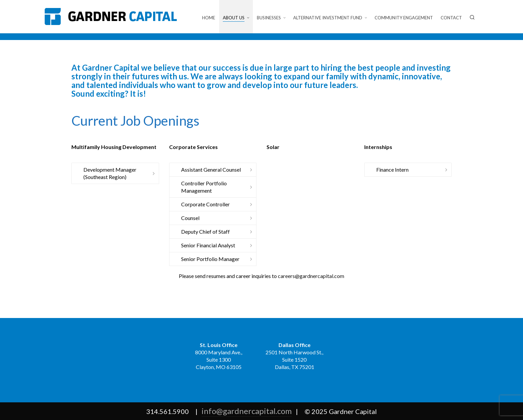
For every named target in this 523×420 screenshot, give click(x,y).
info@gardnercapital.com (247, 411)
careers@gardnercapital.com (311, 276)
